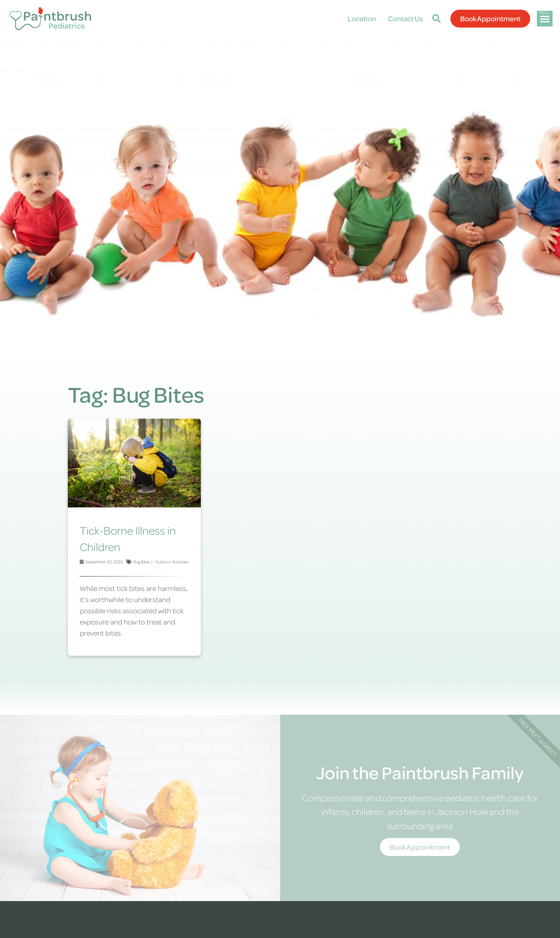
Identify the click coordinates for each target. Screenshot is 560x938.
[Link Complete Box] (134, 537)
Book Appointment (420, 847)
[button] (437, 19)
